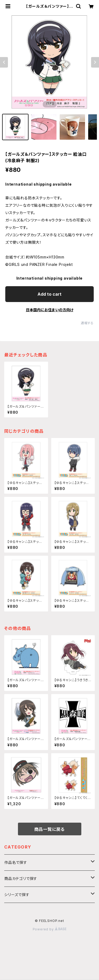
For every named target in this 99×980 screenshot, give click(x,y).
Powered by (50, 929)
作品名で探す (16, 862)
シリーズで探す (17, 895)
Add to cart (49, 294)
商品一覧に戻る (50, 829)
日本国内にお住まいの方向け (50, 310)
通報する (87, 323)
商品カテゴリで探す (21, 878)
